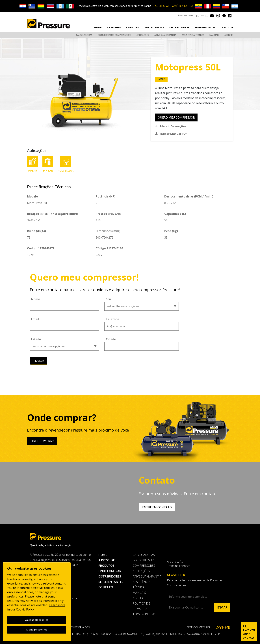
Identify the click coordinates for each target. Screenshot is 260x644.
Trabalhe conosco (179, 566)
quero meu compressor (176, 117)
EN (198, 16)
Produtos (133, 27)
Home (98, 27)
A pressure (114, 27)
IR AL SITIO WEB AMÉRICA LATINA (172, 6)
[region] (37, 602)
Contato (227, 27)
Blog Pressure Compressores (114, 35)
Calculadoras (84, 35)
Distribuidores (179, 27)
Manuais (214, 35)
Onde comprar (154, 27)
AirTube (229, 35)
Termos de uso (144, 614)
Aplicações (143, 35)
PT (202, 16)
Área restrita (186, 16)
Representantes (205, 27)
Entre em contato (157, 507)
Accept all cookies (37, 620)
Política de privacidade (142, 606)
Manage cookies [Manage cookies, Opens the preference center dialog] (37, 630)
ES (207, 16)
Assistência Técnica (193, 35)
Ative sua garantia (165, 35)
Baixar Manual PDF (174, 134)
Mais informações (173, 126)
